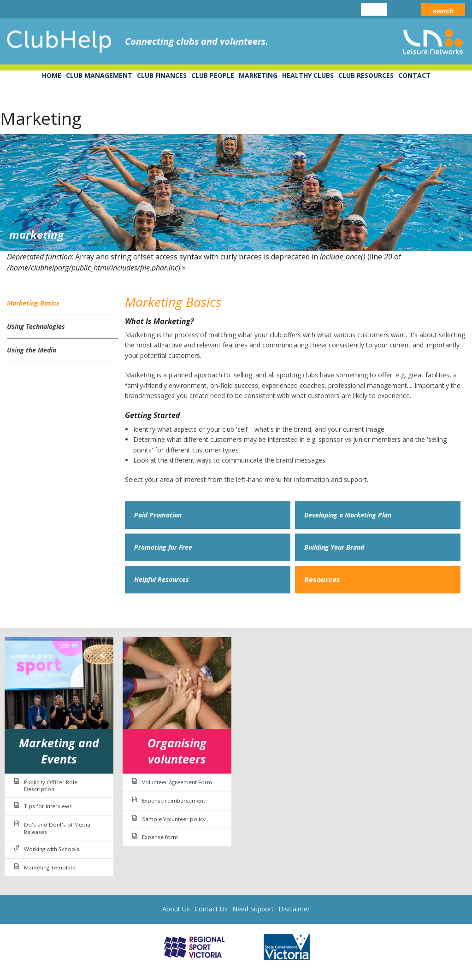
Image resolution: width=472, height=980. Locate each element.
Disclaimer (294, 909)
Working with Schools (52, 849)
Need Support (253, 909)
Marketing (258, 75)
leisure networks (433, 42)
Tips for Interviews (48, 806)
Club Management (99, 75)
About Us (176, 909)
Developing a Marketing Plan (348, 515)
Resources (322, 580)
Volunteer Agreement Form (177, 782)
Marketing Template (50, 867)
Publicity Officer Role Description (51, 786)
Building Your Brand (334, 547)
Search (443, 11)
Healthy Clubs (308, 75)
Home (52, 75)
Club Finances (162, 75)
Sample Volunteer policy (174, 819)
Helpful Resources (162, 579)
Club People (213, 75)
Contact (414, 75)
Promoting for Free (163, 547)
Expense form (160, 837)
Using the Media (32, 350)
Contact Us (211, 909)
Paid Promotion (158, 515)
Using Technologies (36, 326)
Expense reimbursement (174, 801)
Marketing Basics (33, 303)
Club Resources (366, 75)
